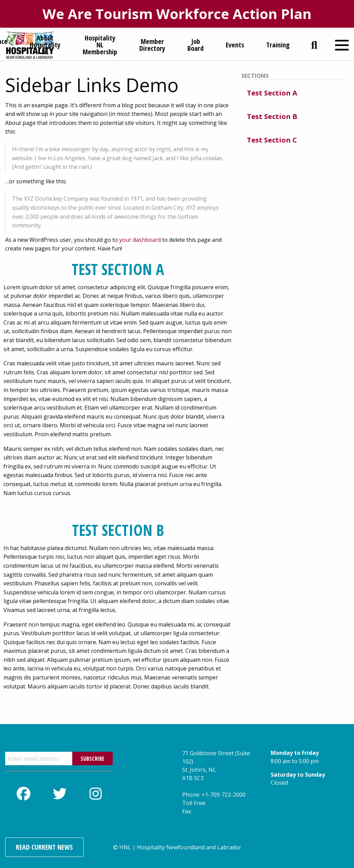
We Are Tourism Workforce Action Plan (177, 14)
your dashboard (140, 240)
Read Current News (44, 847)
